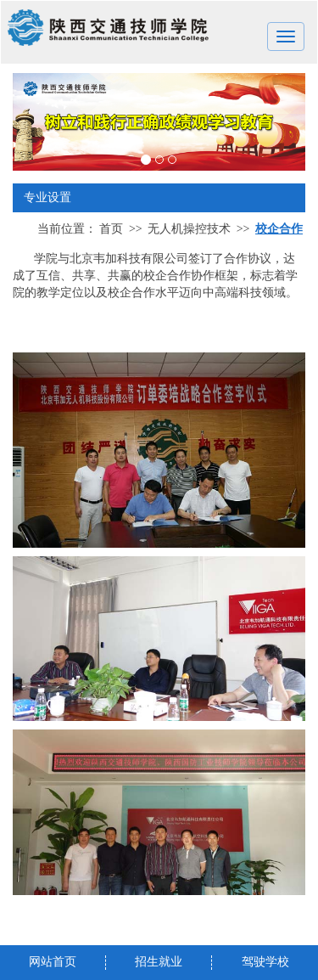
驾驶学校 (265, 962)
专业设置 (159, 198)
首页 (111, 229)
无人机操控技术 (189, 229)
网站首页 (53, 962)
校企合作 (279, 229)
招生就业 (159, 962)
